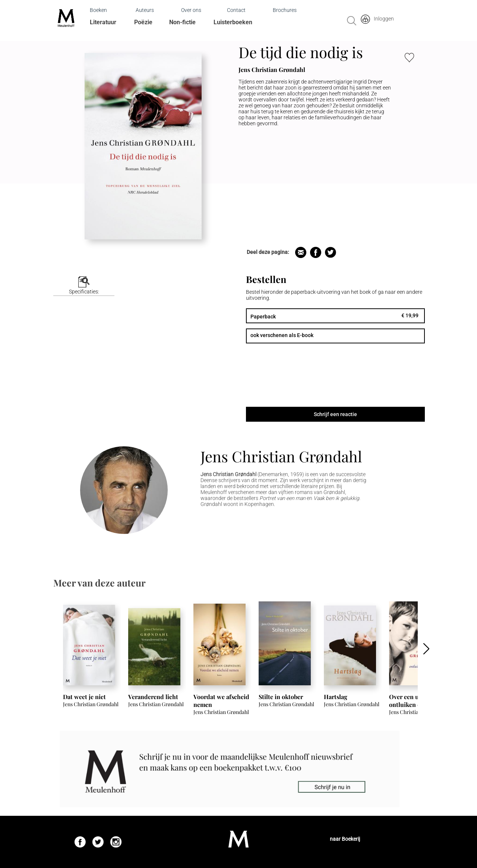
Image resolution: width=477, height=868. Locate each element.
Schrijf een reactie (335, 414)
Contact (236, 10)
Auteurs (145, 10)
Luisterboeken (233, 22)
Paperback (263, 317)
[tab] (84, 286)
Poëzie (143, 22)
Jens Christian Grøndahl (281, 456)
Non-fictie (182, 22)
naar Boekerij (345, 839)
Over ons (191, 10)
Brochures (285, 10)
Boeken (98, 10)
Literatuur (103, 22)
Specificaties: (84, 292)
